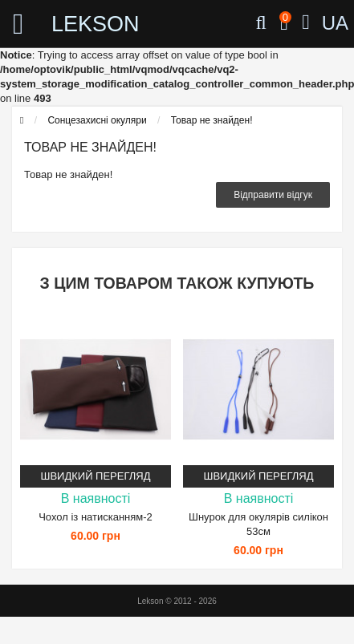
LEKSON (83, 24)
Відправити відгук (273, 195)
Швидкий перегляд (96, 476)
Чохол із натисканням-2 (96, 517)
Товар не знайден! (212, 120)
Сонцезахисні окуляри (97, 120)
